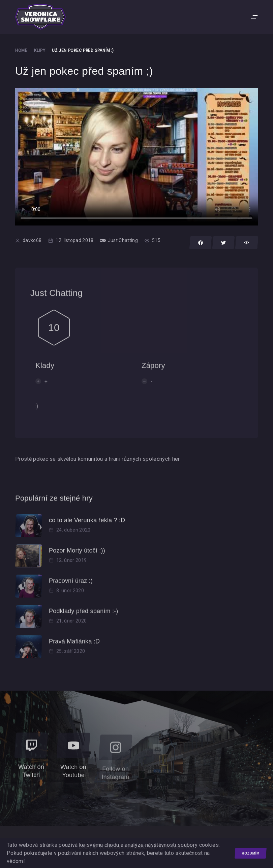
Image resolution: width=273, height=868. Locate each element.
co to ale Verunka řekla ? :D (87, 525)
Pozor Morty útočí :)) (77, 555)
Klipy (40, 50)
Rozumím (251, 853)
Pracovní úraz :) (71, 585)
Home (21, 50)
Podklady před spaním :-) (83, 616)
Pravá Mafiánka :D (74, 646)
